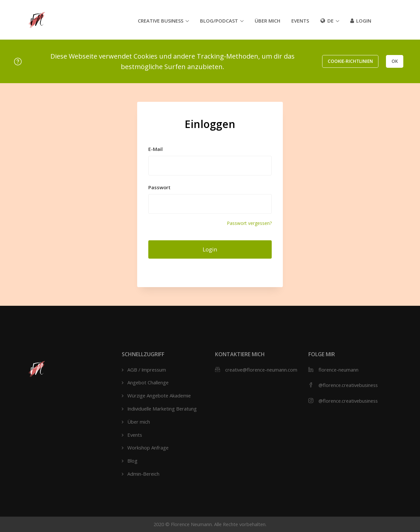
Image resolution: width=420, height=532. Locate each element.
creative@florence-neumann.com (261, 370)
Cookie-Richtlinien (350, 61)
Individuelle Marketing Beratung (162, 409)
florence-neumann (338, 370)
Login (361, 21)
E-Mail (155, 149)
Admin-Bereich (143, 474)
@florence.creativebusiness (348, 385)
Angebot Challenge (148, 382)
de (327, 21)
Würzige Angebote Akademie (159, 395)
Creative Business (161, 21)
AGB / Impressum (147, 370)
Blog (132, 461)
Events (300, 21)
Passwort (159, 187)
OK (395, 61)
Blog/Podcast (219, 21)
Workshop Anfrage (148, 448)
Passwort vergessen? (249, 223)
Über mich (267, 21)
